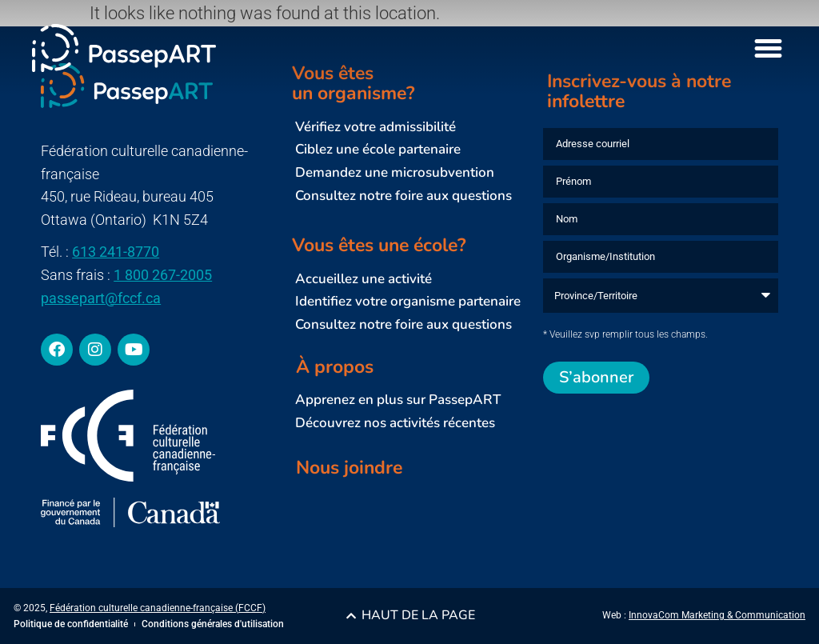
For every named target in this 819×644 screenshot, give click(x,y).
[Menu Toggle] (768, 48)
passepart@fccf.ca (101, 298)
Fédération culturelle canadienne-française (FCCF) (158, 608)
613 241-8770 (116, 252)
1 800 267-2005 (163, 275)
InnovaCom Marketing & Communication (717, 615)
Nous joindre (349, 468)
